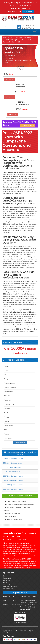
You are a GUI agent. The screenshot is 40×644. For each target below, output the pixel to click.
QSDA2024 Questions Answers (13, 476)
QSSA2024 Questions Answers (13, 485)
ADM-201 (7, 596)
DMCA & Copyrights (10, 587)
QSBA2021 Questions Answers (13, 459)
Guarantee (7, 580)
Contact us (7, 584)
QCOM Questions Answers (12, 467)
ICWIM (6, 605)
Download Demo (28, 125)
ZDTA (30, 609)
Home (5, 38)
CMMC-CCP (16, 605)
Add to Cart (9, 79)
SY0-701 (15, 601)
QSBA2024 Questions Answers (13, 463)
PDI (13, 596)
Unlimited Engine (9, 589)
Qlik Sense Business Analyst (24, 38)
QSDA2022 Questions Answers (13, 489)
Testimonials (7, 578)
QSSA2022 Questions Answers (13, 480)
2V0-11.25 (32, 607)
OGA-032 (23, 596)
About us (6, 582)
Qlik (11, 38)
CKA (5, 601)
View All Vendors (20, 442)
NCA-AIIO (32, 605)
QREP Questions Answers (11, 472)
